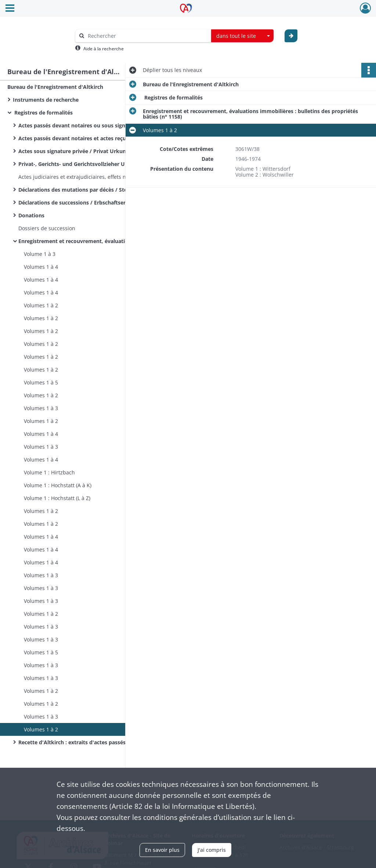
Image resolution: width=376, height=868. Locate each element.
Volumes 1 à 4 (41, 267)
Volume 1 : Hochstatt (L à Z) (57, 498)
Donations (31, 215)
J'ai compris (212, 850)
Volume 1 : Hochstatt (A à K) (58, 485)
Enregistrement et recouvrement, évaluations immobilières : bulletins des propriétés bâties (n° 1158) (92, 241)
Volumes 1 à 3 (41, 408)
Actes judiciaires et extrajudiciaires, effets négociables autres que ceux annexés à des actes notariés (92, 177)
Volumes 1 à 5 (41, 382)
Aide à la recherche (104, 49)
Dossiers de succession (47, 228)
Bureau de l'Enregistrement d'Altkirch (55, 87)
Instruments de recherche (46, 100)
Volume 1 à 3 (40, 254)
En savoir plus (162, 850)
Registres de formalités (43, 113)
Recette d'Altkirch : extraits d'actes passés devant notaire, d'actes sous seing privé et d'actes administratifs (92, 742)
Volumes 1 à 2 (41, 305)
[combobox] (242, 36)
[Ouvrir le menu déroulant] (10, 9)
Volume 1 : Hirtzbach (49, 472)
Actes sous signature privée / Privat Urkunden (77, 151)
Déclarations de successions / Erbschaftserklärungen (85, 202)
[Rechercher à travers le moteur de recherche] (147, 36)
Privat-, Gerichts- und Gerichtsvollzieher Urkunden (82, 164)
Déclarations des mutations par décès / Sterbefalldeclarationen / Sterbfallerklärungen (92, 190)
